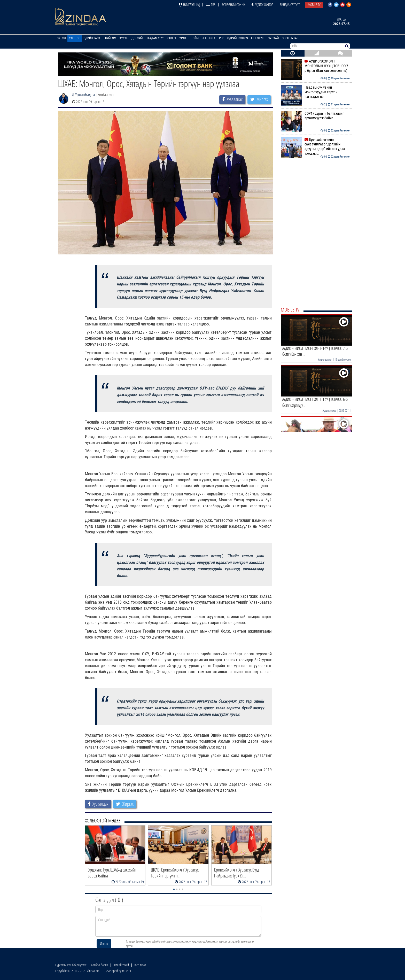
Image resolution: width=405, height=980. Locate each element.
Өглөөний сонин (233, 5)
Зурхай (273, 38)
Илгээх (104, 943)
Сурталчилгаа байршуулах (71, 965)
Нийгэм (111, 38)
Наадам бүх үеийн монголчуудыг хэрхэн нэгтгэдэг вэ (315, 92)
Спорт (172, 38)
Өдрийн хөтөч (238, 38)
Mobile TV (314, 5)
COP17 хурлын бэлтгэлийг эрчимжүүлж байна (315, 116)
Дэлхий (137, 38)
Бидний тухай (121, 965)
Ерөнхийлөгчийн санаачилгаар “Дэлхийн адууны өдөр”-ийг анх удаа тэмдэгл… (315, 147)
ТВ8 (211, 5)
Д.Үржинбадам (83, 95)
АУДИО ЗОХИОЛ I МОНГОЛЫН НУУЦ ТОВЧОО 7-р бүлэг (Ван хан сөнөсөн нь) (315, 66)
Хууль (124, 38)
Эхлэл (61, 38)
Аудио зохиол (262, 5)
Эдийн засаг (93, 38)
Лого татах (140, 965)
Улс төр (75, 38)
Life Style (258, 38)
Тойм (195, 38)
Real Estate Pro (213, 38)
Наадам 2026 (155, 38)
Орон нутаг (290, 38)
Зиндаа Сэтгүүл (290, 5)
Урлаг (184, 38)
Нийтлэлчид (189, 5)
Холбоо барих (100, 965)
